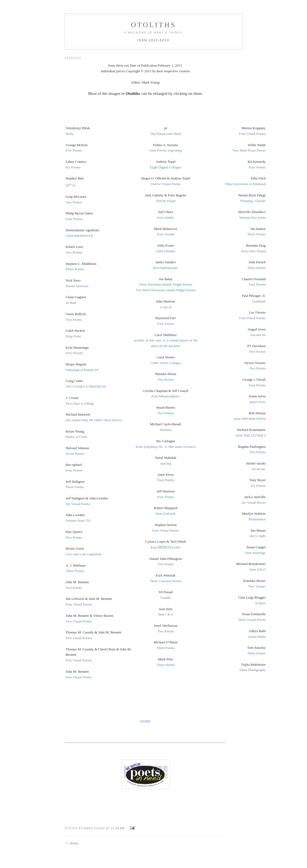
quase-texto (258, 402)
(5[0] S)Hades (165, 251)
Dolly (70, 134)
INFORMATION (250, 419)
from (166, 150)
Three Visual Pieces (252, 620)
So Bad (71, 303)
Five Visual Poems (79, 638)
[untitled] (259, 301)
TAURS (166, 547)
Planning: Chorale (253, 201)
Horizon (166, 430)
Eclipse (260, 603)
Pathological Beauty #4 (82, 370)
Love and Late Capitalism (84, 554)
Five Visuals (74, 353)
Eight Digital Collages (166, 167)
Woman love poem (252, 217)
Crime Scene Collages (166, 363)
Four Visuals (166, 234)
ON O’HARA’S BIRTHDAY (86, 386)
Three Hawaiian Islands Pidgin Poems (166, 284)
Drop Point (73, 336)
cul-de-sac (258, 469)
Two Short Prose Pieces (249, 150)
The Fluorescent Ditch (166, 134)
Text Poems (74, 588)
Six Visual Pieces (254, 503)
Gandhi (166, 598)
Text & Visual (166, 201)
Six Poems (73, 167)
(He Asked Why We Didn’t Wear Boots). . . (96, 420)
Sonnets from (78, 521)
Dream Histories (77, 286)
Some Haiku (257, 637)
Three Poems (75, 269)
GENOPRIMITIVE (79, 236)
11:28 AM (118, 828)
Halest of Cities (76, 437)
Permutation (257, 519)
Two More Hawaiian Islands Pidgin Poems (166, 290)
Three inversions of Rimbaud (245, 184)
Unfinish (166, 514)
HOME (145, 721)
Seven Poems (75, 454)
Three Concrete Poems (166, 581)
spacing (166, 463)
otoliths (154, 25)
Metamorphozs (165, 396)
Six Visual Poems (78, 504)
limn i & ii (166, 614)
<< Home (72, 843)
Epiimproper (165, 268)
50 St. (71, 185)
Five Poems (74, 150)
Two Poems (74, 202)
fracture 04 (258, 335)
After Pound (253, 251)
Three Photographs (252, 670)
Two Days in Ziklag (79, 403)
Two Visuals (257, 586)
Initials (165, 217)
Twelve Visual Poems (166, 184)
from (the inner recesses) (166, 447)
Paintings (255, 553)
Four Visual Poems (79, 604)
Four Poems (74, 219)
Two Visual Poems (79, 621)
